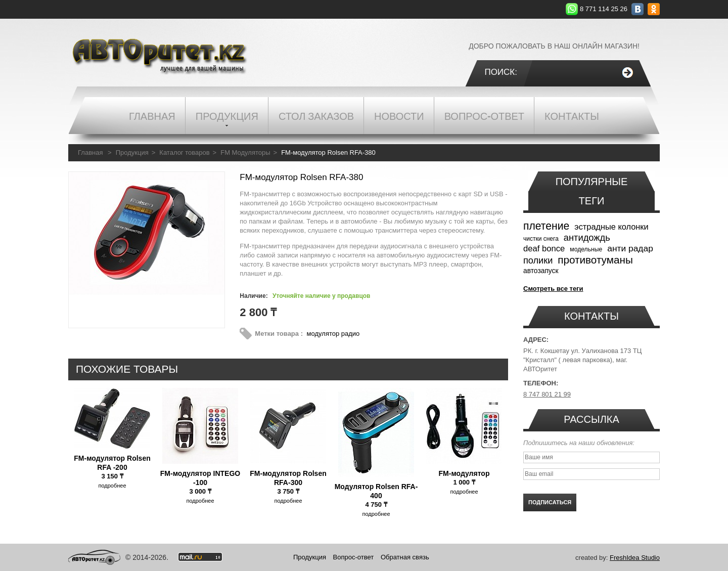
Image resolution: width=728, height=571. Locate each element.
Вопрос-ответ (354, 557)
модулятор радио (333, 334)
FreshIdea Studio (635, 558)
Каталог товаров (184, 152)
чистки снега (541, 239)
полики (538, 260)
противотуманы (595, 260)
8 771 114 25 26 (604, 9)
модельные (586, 249)
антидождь (587, 237)
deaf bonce (544, 249)
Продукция (132, 152)
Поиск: (501, 72)
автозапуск (541, 271)
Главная (90, 152)
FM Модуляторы (245, 152)
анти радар (630, 248)
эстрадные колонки (611, 227)
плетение (546, 226)
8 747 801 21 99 (547, 394)
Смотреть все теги (553, 289)
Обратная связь (405, 557)
